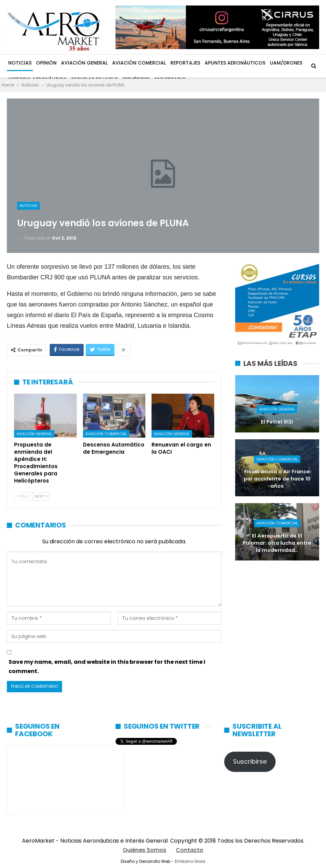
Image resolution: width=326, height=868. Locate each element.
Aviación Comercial (139, 63)
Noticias (20, 63)
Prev (22, 496)
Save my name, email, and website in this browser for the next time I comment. (107, 667)
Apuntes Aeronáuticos (235, 63)
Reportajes (185, 63)
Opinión (46, 63)
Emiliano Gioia (190, 861)
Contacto (190, 850)
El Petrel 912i (277, 422)
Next (41, 496)
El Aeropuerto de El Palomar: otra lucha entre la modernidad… (277, 543)
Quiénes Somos (144, 850)
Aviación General (84, 63)
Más (275, 63)
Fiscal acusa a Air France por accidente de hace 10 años (277, 479)
